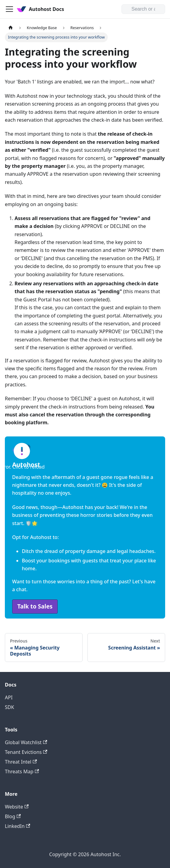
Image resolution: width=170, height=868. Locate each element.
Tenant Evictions (26, 752)
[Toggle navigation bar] (9, 9)
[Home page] (11, 28)
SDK (9, 707)
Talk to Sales (35, 606)
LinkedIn (17, 826)
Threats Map (22, 771)
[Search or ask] (143, 9)
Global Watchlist (26, 742)
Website (17, 807)
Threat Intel (21, 762)
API (9, 697)
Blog (13, 816)
